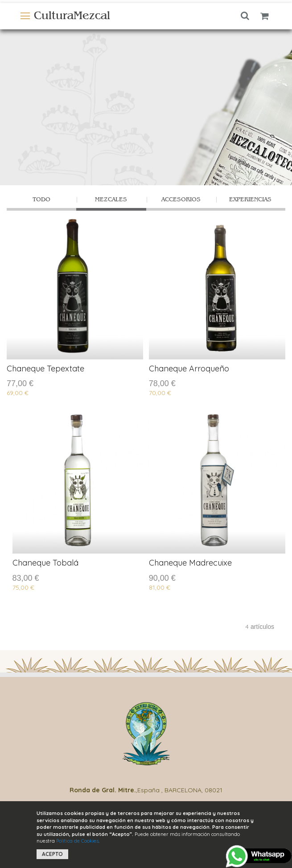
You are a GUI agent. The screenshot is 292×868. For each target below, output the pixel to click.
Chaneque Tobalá (45, 563)
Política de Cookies (77, 841)
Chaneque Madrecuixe (190, 563)
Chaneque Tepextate (45, 369)
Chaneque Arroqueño (189, 369)
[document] (146, 835)
